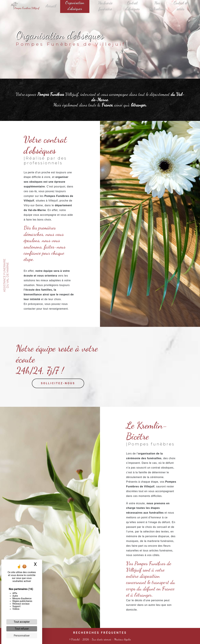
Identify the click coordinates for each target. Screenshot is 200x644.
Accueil (50, 6)
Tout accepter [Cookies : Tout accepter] (22, 622)
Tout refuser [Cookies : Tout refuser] (22, 629)
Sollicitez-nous (58, 394)
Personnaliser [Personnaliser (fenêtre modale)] (22, 636)
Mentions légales (122, 639)
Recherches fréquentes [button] (100, 633)
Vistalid (75, 639)
